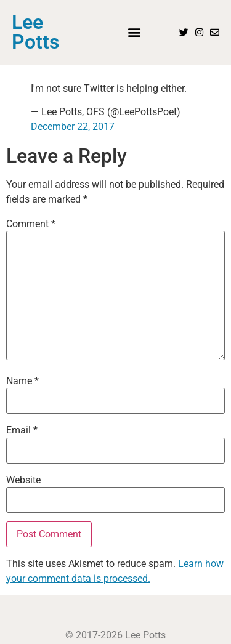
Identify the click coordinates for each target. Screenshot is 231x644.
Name (22, 381)
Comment (31, 224)
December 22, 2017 (73, 127)
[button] (135, 32)
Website (23, 480)
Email (22, 430)
